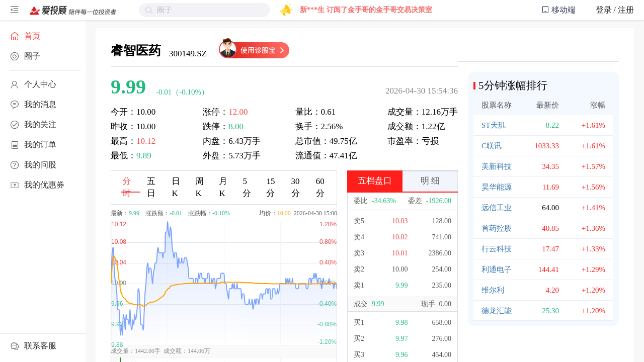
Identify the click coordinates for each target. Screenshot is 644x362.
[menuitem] (43, 36)
